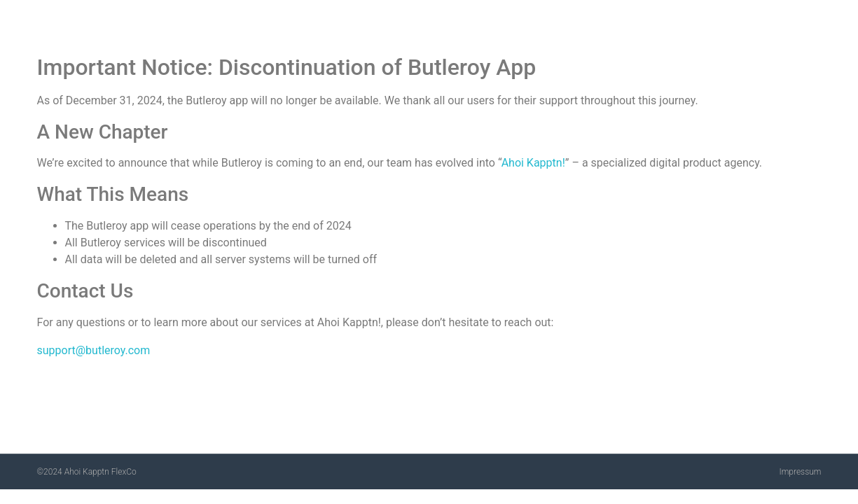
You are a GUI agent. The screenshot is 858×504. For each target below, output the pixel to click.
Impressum (800, 472)
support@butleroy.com (94, 350)
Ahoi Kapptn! (533, 163)
